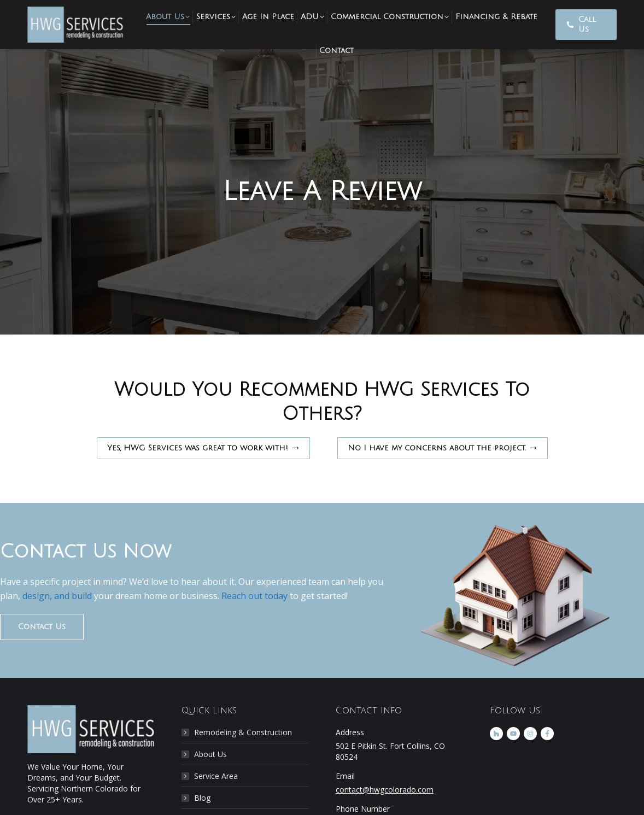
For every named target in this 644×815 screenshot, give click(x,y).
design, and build (56, 596)
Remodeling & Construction (243, 732)
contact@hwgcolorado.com (385, 790)
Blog (202, 798)
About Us (210, 754)
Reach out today (254, 596)
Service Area (216, 776)
